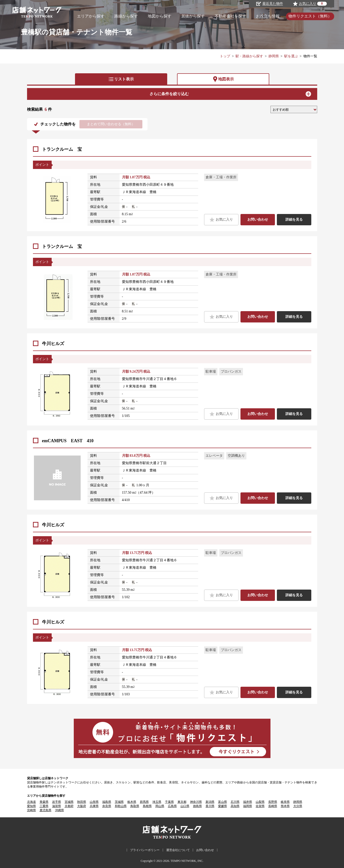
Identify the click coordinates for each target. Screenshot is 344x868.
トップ (225, 56)
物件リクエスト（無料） (310, 16)
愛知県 (31, 806)
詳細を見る (294, 220)
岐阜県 (285, 802)
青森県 (44, 802)
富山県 (223, 802)
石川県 (235, 802)
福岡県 (248, 806)
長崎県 (273, 806)
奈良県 (107, 806)
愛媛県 (223, 806)
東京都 (182, 802)
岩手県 (57, 802)
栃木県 (132, 802)
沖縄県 (60, 810)
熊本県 (285, 806)
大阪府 (82, 806)
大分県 (298, 806)
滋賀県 (57, 806)
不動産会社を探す (230, 16)
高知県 (235, 806)
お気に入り (221, 220)
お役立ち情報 (268, 16)
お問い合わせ (258, 220)
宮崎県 (31, 810)
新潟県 (210, 802)
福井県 (248, 802)
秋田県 (82, 802)
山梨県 (260, 802)
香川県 (210, 806)
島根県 (147, 806)
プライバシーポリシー (145, 850)
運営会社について (178, 850)
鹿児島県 (45, 810)
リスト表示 (121, 79)
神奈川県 (196, 802)
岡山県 (160, 806)
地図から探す (160, 16)
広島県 (172, 806)
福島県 (107, 802)
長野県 (273, 802)
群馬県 (144, 802)
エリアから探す (91, 16)
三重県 (44, 806)
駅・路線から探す (249, 56)
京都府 (69, 806)
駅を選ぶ (291, 56)
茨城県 (119, 802)
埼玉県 (157, 802)
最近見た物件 (270, 4)
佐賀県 (260, 806)
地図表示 (223, 79)
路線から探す (126, 16)
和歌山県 (121, 806)
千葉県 (169, 802)
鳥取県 (135, 806)
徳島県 (197, 806)
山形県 (94, 802)
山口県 (185, 806)
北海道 (31, 802)
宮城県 (69, 802)
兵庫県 (94, 806)
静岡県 (274, 56)
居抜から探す (193, 16)
